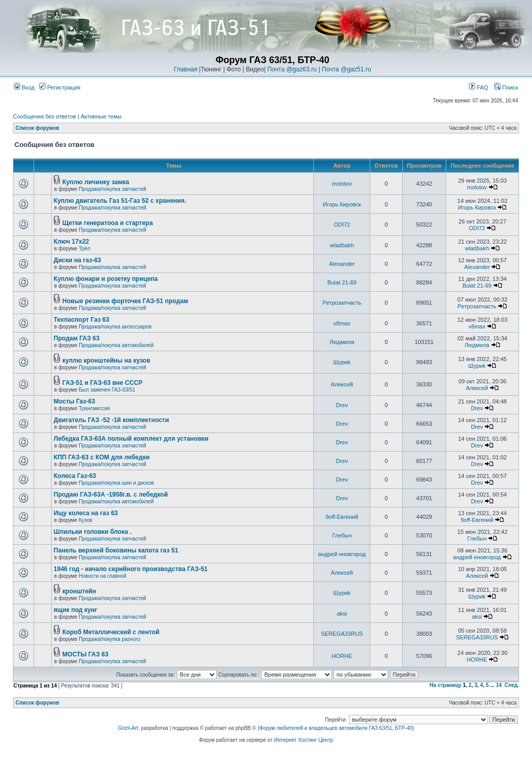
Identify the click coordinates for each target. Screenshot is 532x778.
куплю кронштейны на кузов (107, 361)
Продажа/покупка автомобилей (116, 345)
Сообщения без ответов (44, 116)
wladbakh (342, 245)
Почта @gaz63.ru (292, 69)
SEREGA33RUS (342, 634)
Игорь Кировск (342, 204)
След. (512, 685)
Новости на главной (102, 576)
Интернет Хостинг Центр (303, 740)
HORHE (342, 656)
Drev (342, 405)
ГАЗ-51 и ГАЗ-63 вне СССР (103, 383)
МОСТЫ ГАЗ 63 (86, 654)
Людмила (342, 342)
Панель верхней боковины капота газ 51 (116, 550)
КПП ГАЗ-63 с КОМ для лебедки (102, 457)
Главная (186, 69)
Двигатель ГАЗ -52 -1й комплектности (111, 420)
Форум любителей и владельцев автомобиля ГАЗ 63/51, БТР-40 (336, 728)
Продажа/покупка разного (109, 639)
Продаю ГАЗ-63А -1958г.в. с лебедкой (111, 495)
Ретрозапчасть (342, 303)
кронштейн (79, 591)
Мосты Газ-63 (74, 401)
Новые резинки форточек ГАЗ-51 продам (125, 301)
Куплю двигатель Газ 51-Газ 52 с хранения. (120, 201)
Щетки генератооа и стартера (108, 223)
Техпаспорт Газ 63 (82, 320)
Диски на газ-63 (78, 260)
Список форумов (37, 128)
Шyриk (342, 362)
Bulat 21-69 (342, 282)
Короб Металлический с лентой (111, 632)
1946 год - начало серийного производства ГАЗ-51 (131, 569)
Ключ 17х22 (71, 242)
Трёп (84, 249)
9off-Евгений (342, 517)
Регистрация (60, 87)
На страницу (446, 685)
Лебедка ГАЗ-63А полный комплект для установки (131, 439)
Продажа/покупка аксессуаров (115, 327)
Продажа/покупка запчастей (112, 189)
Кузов (85, 520)
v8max (342, 323)
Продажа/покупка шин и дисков (116, 483)
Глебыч (342, 535)
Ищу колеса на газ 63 (86, 513)
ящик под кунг (75, 610)
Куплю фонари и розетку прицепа (106, 279)
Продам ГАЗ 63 (77, 338)
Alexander (342, 264)
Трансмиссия (94, 408)
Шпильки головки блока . (93, 532)
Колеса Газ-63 (75, 476)
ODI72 (342, 225)
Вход (24, 87)
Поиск (506, 87)
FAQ (478, 87)
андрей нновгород (342, 554)
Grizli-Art (128, 728)
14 (499, 685)
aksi (342, 614)
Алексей (342, 384)
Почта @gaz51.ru (346, 69)
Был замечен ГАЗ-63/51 (107, 390)
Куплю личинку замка (96, 182)
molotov (342, 184)
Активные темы (101, 116)
